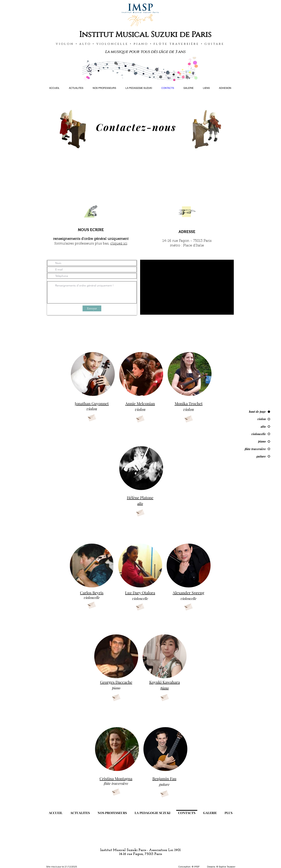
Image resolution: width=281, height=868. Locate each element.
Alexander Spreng (189, 593)
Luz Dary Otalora (140, 593)
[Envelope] (92, 417)
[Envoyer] (92, 308)
